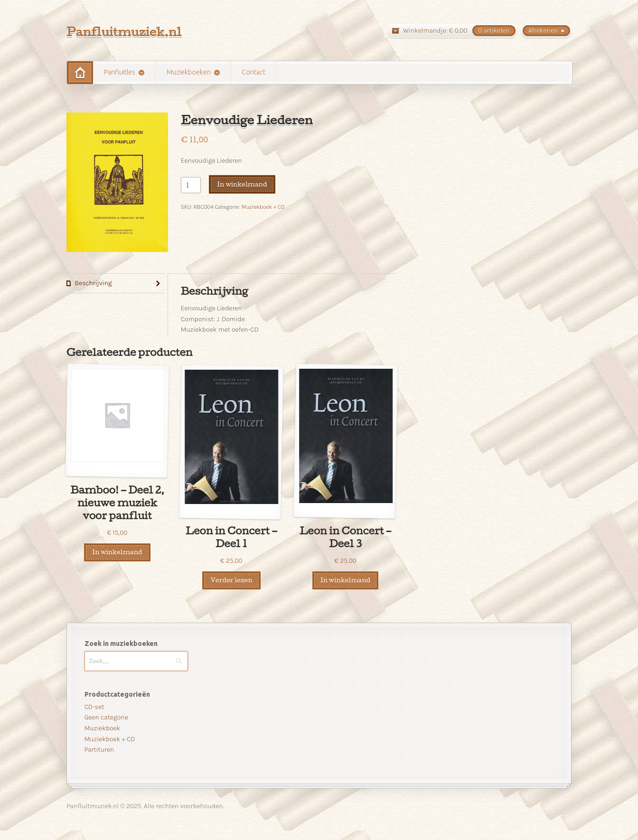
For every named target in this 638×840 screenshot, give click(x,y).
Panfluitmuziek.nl (124, 32)
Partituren (99, 750)
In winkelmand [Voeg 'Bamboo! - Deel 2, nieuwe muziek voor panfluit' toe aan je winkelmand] (117, 552)
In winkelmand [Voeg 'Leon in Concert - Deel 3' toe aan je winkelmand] (345, 580)
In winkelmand (242, 184)
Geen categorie (106, 717)
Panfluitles (120, 72)
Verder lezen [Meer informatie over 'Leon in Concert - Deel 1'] (231, 580)
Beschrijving (93, 283)
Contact (253, 72)
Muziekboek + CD (263, 207)
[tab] (116, 284)
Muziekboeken (189, 72)
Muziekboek (103, 728)
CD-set (94, 707)
